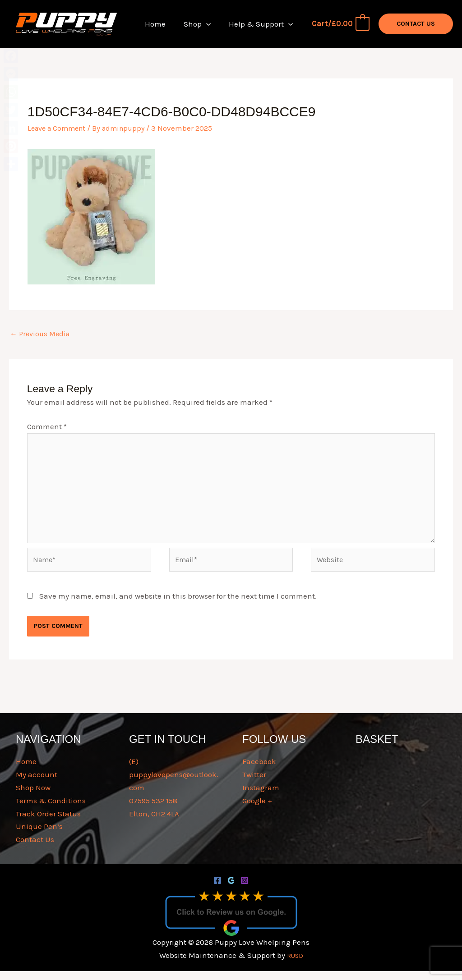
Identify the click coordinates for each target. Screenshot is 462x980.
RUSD (295, 965)
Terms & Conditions (51, 810)
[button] (210, 24)
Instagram (261, 797)
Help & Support (262, 24)
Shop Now (33, 797)
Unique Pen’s (39, 836)
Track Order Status (48, 823)
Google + (257, 810)
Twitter (254, 783)
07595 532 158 (153, 810)
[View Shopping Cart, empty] (340, 24)
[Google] (231, 890)
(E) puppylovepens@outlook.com (174, 784)
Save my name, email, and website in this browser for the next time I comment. (178, 605)
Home (162, 24)
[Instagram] (245, 890)
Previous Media (42, 334)
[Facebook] (217, 890)
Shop (201, 24)
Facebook (259, 771)
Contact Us (35, 849)
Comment (47, 427)
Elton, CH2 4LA (154, 823)
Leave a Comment (59, 128)
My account (37, 783)
